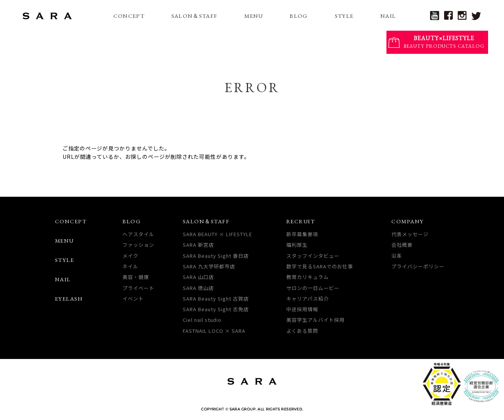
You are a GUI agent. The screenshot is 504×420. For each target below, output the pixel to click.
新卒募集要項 (302, 234)
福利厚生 (297, 245)
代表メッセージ (410, 234)
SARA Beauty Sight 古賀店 (216, 299)
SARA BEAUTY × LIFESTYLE (217, 234)
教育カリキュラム (308, 277)
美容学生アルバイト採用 (316, 320)
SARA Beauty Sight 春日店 (216, 256)
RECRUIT (301, 221)
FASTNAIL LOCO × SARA (214, 331)
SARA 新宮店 (198, 245)
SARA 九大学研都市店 (209, 266)
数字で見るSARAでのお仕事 (320, 266)
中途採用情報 (302, 309)
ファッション (138, 245)
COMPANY (408, 221)
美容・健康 (136, 277)
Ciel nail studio (202, 320)
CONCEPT (129, 16)
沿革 (397, 256)
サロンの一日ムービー (313, 288)
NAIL (388, 16)
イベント (133, 299)
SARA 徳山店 (198, 288)
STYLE (344, 16)
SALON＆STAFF (194, 16)
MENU (254, 16)
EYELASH (69, 299)
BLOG (299, 16)
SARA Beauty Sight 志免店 (216, 309)
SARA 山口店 (198, 277)
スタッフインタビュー (313, 256)
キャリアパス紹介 (308, 299)
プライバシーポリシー (418, 266)
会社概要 (402, 245)
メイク (130, 256)
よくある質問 (302, 331)
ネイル (130, 266)
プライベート (138, 288)
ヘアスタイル (138, 234)
